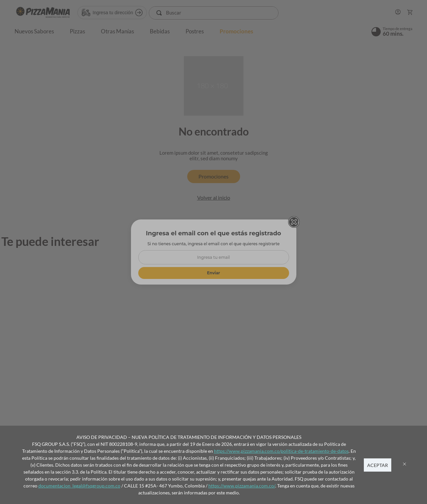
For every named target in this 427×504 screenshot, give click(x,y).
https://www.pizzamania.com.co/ (242, 486)
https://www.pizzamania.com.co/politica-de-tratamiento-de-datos (281, 451)
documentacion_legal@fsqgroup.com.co (79, 486)
